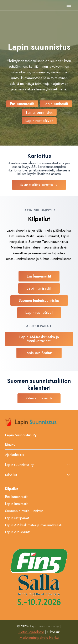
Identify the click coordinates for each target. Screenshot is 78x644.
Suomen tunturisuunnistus (24, 511)
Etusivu (10, 444)
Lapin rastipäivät (17, 518)
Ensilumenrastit (16, 497)
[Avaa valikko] (69, 5)
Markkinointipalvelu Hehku (39, 638)
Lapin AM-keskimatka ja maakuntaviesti (33, 525)
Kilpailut (11, 475)
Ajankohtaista (15, 455)
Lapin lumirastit (16, 504)
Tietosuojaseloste (31, 632)
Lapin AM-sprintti (18, 532)
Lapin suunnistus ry (19, 465)
